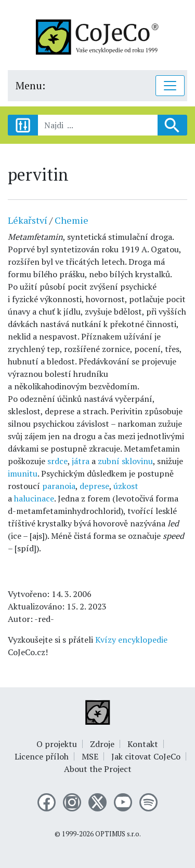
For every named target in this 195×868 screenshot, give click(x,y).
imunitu (23, 473)
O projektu (57, 744)
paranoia (59, 486)
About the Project (98, 769)
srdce (57, 461)
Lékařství (28, 220)
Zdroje (102, 744)
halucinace (34, 498)
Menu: (30, 85)
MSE (90, 756)
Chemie (71, 220)
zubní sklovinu (125, 461)
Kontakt (143, 744)
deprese (94, 486)
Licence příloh (42, 756)
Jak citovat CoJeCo (146, 756)
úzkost (126, 486)
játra (81, 461)
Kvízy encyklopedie (131, 640)
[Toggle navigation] (170, 86)
